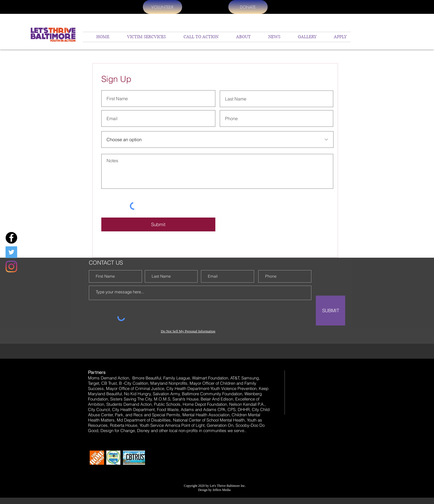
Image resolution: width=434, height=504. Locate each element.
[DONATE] (248, 7)
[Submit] (158, 224)
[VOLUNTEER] (162, 7)
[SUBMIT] (330, 311)
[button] (239, 37)
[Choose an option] (217, 139)
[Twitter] (11, 252)
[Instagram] (11, 267)
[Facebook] (11, 238)
